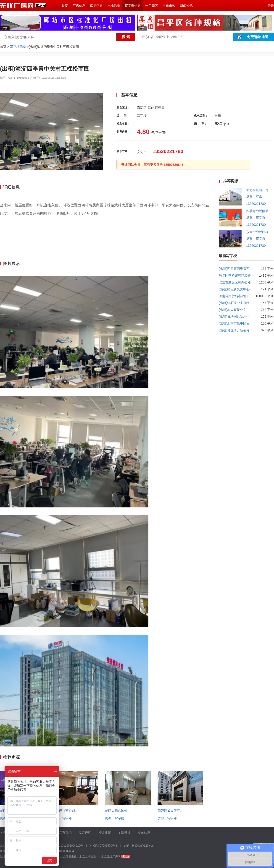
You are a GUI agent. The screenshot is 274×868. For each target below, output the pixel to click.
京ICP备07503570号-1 (103, 846)
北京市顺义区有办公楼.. (236, 282)
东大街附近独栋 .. (259, 232)
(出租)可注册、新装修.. (235, 330)
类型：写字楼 (62, 818)
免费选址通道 (258, 37)
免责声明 (85, 833)
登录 (271, 6)
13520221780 (256, 204)
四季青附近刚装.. (258, 211)
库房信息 (96, 6)
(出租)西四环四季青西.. (235, 269)
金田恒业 (162, 37)
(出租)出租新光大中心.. (235, 289)
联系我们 (65, 833)
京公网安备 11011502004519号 (64, 846)
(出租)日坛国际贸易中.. (235, 317)
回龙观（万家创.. (65, 811)
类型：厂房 (254, 197)
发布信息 (144, 833)
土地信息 (114, 6)
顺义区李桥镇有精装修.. (236, 275)
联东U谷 (148, 37)
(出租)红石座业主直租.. (235, 303)
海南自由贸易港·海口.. (234, 296)
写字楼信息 (133, 6)
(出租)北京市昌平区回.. (235, 323)
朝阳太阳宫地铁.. (117, 811)
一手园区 (152, 6)
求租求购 (169, 6)
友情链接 (124, 833)
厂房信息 (79, 6)
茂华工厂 (177, 37)
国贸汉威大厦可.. (170, 811)
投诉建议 (105, 833)
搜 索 (126, 37)
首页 (65, 6)
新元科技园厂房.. (258, 190)
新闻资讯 (186, 6)
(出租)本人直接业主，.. (235, 310)
